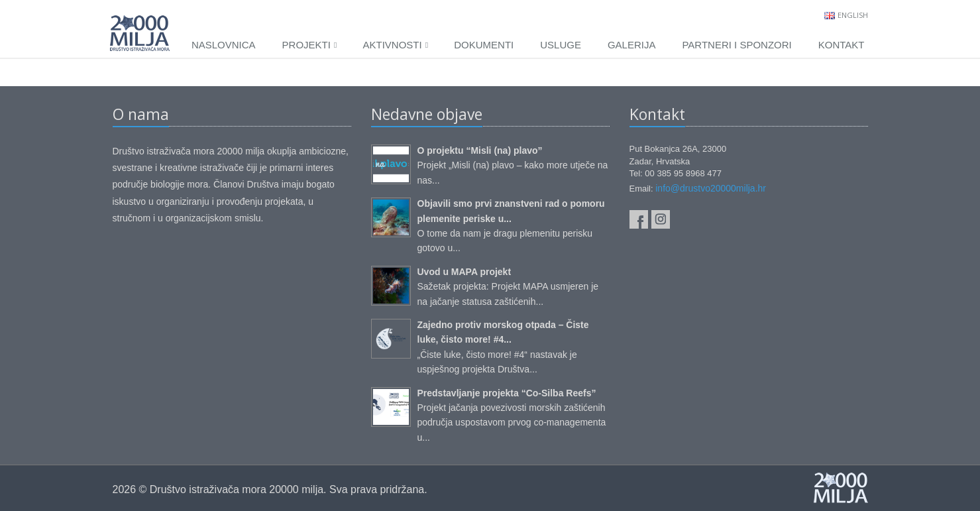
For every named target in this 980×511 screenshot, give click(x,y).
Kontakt (842, 45)
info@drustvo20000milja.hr (711, 188)
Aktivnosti (395, 45)
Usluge (561, 45)
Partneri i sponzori (736, 45)
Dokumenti (484, 45)
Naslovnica (224, 45)
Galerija (632, 45)
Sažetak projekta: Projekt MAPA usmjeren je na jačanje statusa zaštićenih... (508, 287)
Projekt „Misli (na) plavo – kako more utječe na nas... (513, 165)
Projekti (310, 45)
